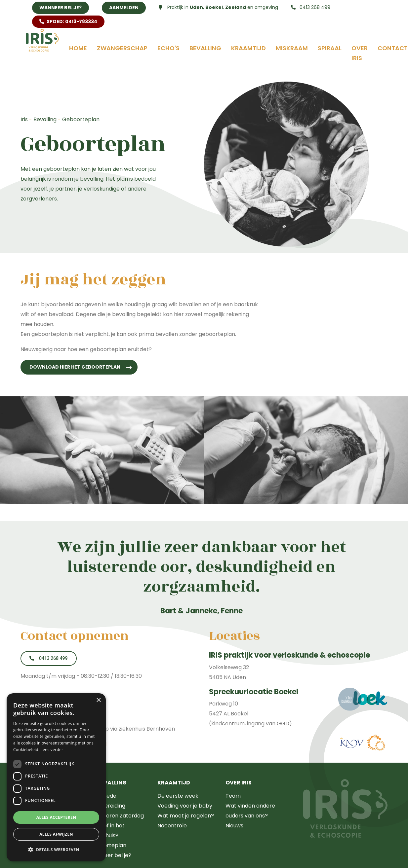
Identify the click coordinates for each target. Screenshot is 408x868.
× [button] (98, 700)
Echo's (168, 48)
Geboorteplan (108, 845)
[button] (56, 850)
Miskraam (292, 48)
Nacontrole (172, 826)
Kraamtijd (248, 48)
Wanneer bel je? (61, 8)
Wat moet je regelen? (186, 816)
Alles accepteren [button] (56, 817)
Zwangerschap (122, 48)
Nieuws (234, 826)
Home (78, 48)
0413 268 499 (311, 7)
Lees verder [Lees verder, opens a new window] (52, 750)
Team (233, 796)
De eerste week (178, 796)
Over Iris (360, 53)
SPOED (68, 21)
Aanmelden (124, 8)
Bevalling (205, 48)
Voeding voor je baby (185, 806)
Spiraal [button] (330, 48)
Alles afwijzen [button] (56, 834)
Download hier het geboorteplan (75, 367)
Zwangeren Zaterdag (116, 816)
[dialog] (56, 777)
